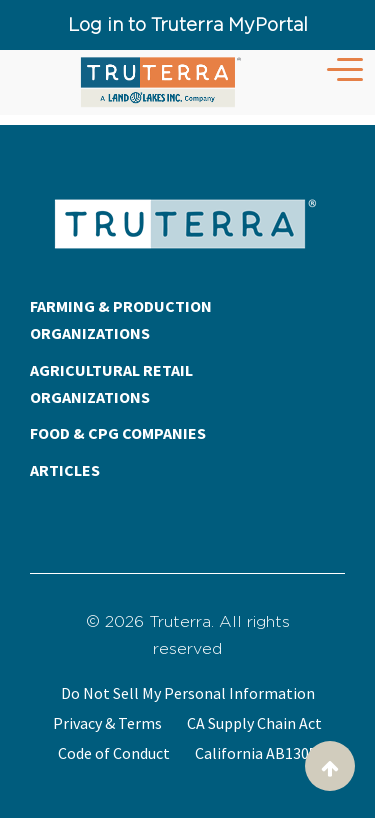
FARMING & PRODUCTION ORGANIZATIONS (121, 319)
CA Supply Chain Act (254, 723)
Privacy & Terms (107, 723)
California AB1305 (256, 753)
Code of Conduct (114, 753)
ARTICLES (65, 470)
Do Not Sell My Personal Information (188, 693)
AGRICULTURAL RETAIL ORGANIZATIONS (111, 383)
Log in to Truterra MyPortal (188, 24)
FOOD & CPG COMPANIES (118, 433)
